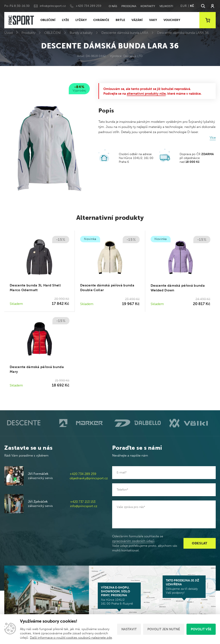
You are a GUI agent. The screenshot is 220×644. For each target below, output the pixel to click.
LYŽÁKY (81, 20)
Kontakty (148, 6)
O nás (113, 6)
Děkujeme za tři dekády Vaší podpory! (184, 587)
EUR (184, 6)
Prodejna (129, 6)
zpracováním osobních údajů (133, 541)
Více (213, 138)
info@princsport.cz (53, 6)
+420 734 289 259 (88, 6)
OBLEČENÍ (48, 20)
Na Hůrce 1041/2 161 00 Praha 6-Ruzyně (119, 596)
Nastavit (129, 629)
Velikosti (166, 6)
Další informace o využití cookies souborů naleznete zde (71, 638)
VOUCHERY (172, 20)
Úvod (8, 33)
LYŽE (65, 20)
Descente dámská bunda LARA (125, 33)
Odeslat (200, 543)
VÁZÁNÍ (137, 20)
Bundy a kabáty (81, 33)
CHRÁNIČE (101, 20)
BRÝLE (120, 20)
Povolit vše (201, 629)
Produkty (28, 33)
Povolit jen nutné (164, 629)
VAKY (153, 20)
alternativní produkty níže (146, 94)
